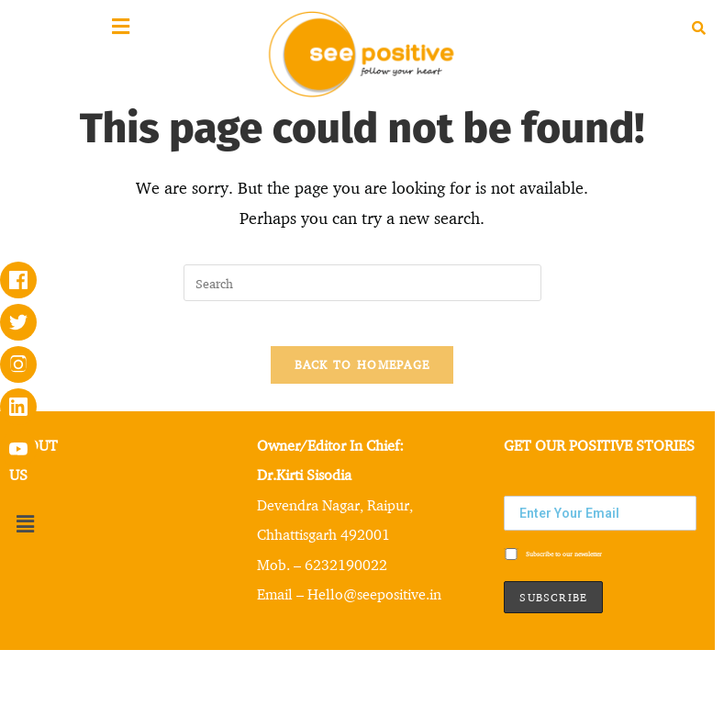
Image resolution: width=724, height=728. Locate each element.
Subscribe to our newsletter (553, 566)
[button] (25, 535)
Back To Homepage (362, 375)
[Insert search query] (362, 283)
